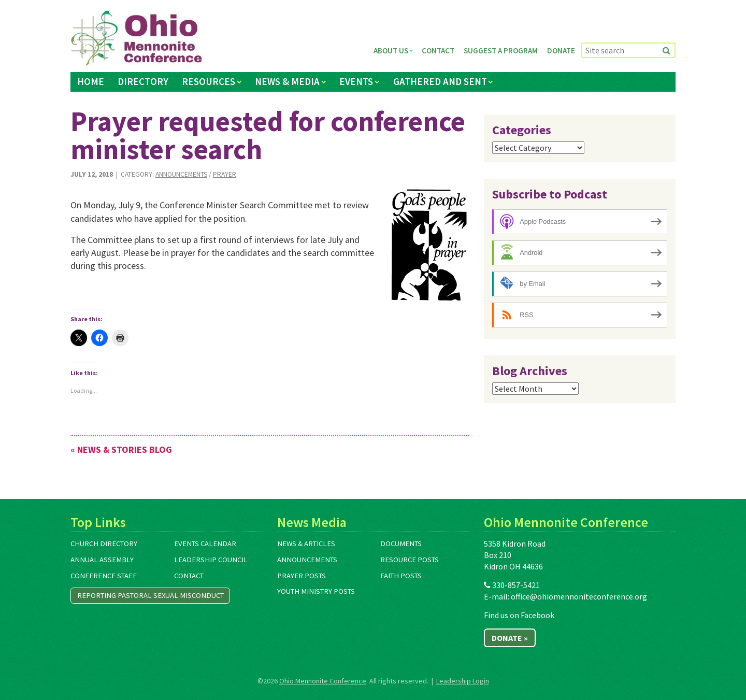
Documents (401, 544)
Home (91, 81)
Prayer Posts (302, 576)
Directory (143, 81)
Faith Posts (401, 576)
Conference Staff (104, 576)
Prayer (225, 174)
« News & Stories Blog (121, 449)
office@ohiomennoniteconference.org (579, 596)
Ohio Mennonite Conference (323, 681)
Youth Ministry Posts (316, 591)
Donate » (510, 638)
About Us (391, 51)
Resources (209, 81)
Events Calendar (205, 544)
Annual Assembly (102, 560)
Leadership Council (211, 560)
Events (356, 81)
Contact (438, 51)
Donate (561, 51)
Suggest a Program (501, 51)
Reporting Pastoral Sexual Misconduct (150, 595)
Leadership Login (463, 681)
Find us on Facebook (519, 615)
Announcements (181, 174)
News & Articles (306, 544)
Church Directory (104, 544)
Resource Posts (410, 560)
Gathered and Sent (440, 81)
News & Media (287, 81)
